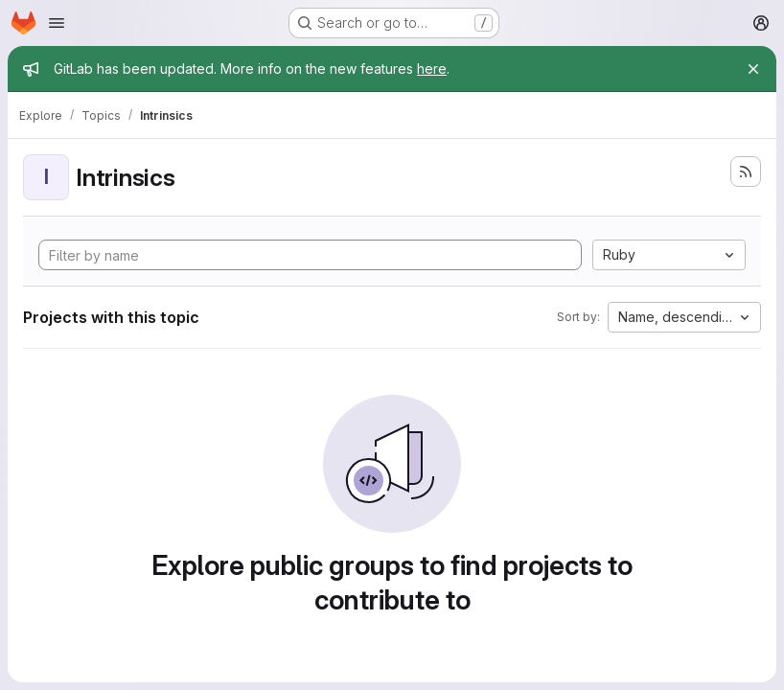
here (432, 69)
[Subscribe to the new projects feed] (746, 172)
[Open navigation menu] (57, 23)
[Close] (753, 69)
